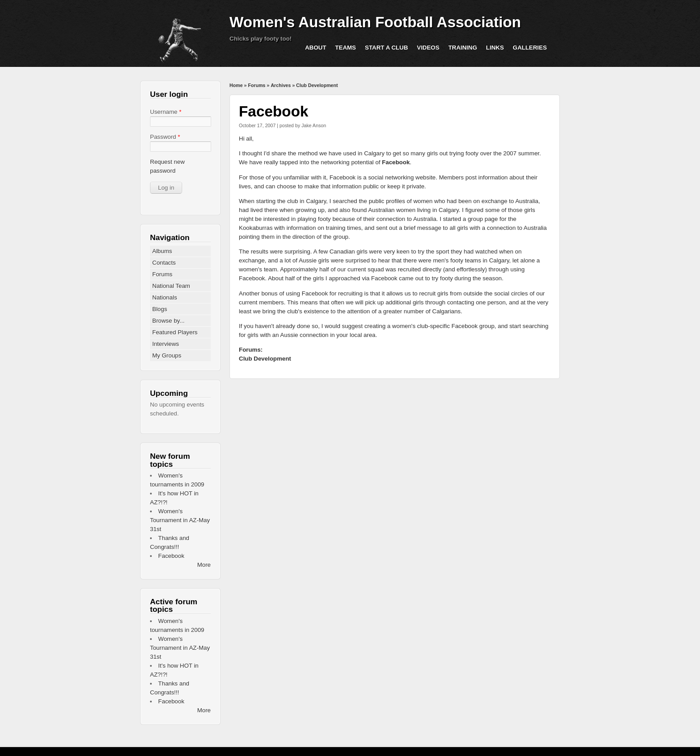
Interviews (166, 344)
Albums (162, 251)
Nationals (165, 297)
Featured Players (175, 332)
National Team (171, 286)
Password (165, 137)
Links (495, 48)
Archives (281, 85)
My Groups (167, 355)
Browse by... (168, 321)
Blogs (160, 309)
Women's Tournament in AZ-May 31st (180, 520)
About (315, 48)
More (204, 565)
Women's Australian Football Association (375, 22)
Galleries (530, 48)
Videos (428, 48)
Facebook (396, 162)
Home (236, 85)
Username (166, 112)
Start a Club (386, 48)
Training (462, 48)
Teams (346, 48)
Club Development (317, 85)
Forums (256, 85)
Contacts (164, 263)
